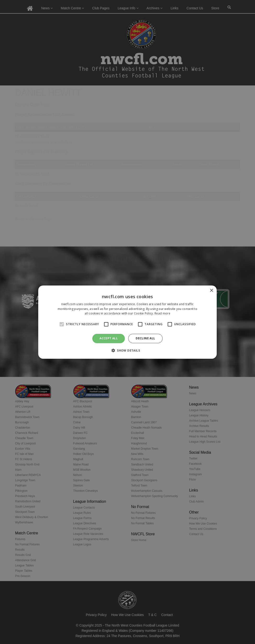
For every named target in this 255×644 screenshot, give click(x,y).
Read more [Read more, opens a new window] (162, 313)
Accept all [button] (109, 338)
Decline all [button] (145, 338)
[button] (127, 350)
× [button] (211, 290)
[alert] (127, 322)
